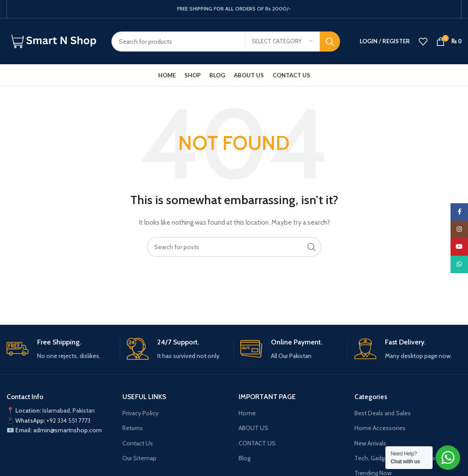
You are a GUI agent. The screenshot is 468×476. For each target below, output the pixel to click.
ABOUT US (253, 428)
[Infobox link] (60, 349)
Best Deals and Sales (383, 413)
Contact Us (138, 443)
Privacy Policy (140, 413)
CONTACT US (257, 443)
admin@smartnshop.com (68, 430)
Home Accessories (380, 428)
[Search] (226, 42)
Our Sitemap (139, 458)
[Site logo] (52, 41)
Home (247, 413)
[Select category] (282, 42)
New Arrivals (370, 443)
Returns (133, 428)
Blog (244, 458)
